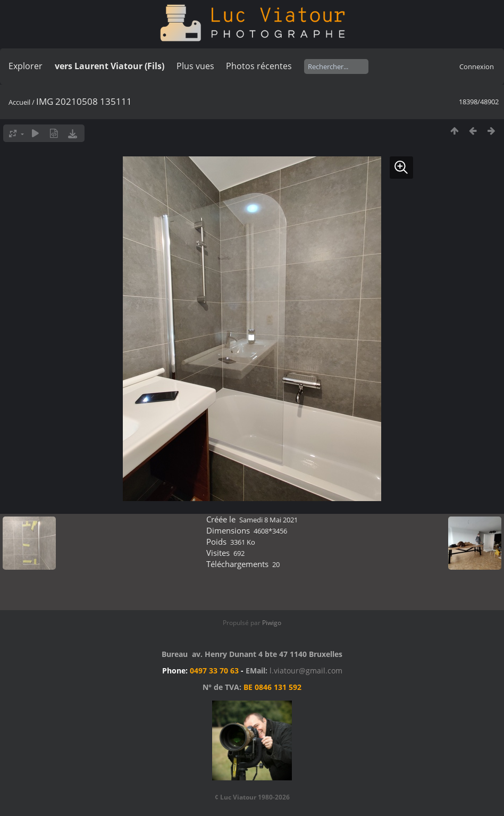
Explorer (26, 66)
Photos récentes (259, 66)
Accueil (19, 102)
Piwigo (272, 623)
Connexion (477, 66)
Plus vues (195, 66)
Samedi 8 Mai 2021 (268, 520)
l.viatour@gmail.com (306, 671)
